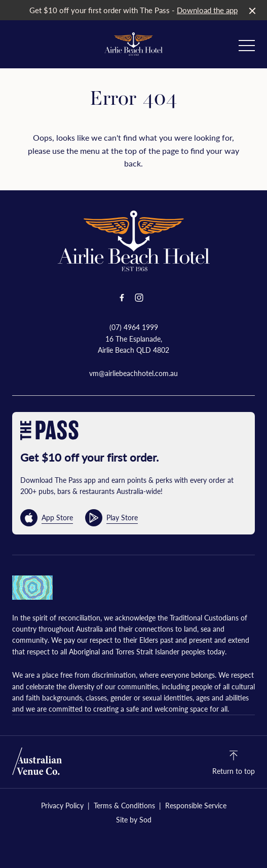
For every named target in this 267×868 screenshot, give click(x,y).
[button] (247, 48)
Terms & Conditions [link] (124, 805)
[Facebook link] (122, 298)
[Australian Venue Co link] (37, 761)
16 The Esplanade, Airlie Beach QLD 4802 (133, 344)
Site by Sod (134, 819)
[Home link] (133, 44)
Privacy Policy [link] (62, 805)
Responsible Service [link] (196, 805)
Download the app (207, 10)
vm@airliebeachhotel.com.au (133, 373)
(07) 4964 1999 (134, 327)
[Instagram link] (139, 298)
